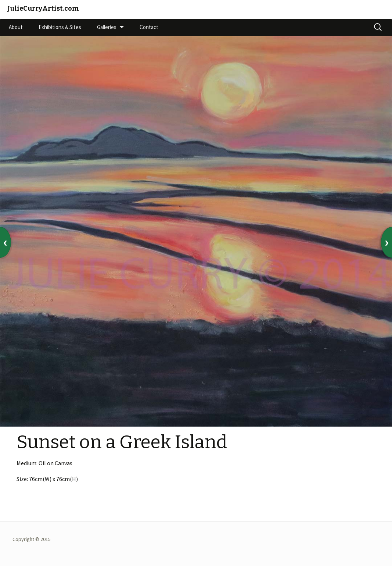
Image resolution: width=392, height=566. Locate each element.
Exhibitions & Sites (60, 27)
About (16, 27)
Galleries (107, 27)
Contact (149, 27)
